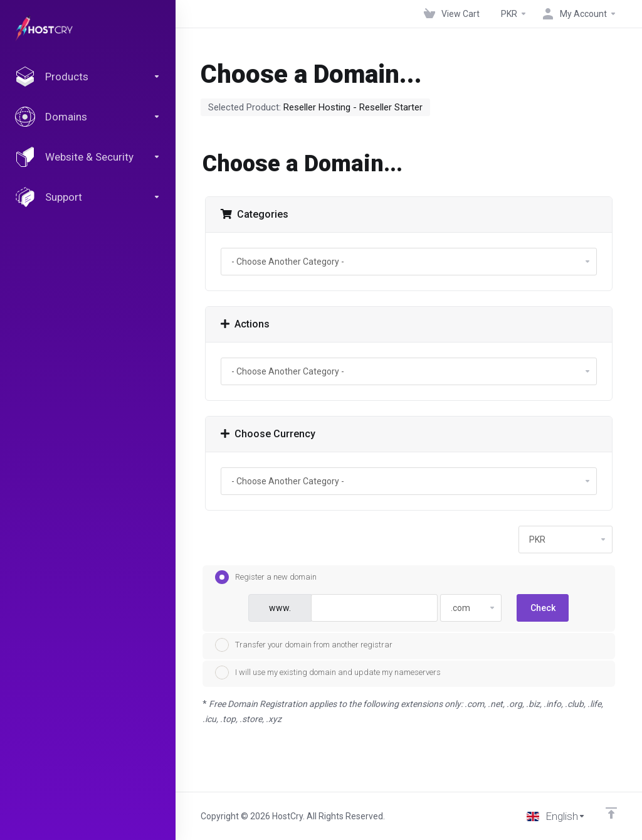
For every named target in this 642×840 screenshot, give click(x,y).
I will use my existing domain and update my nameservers (328, 673)
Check (543, 608)
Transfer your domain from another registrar (304, 645)
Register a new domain (266, 577)
